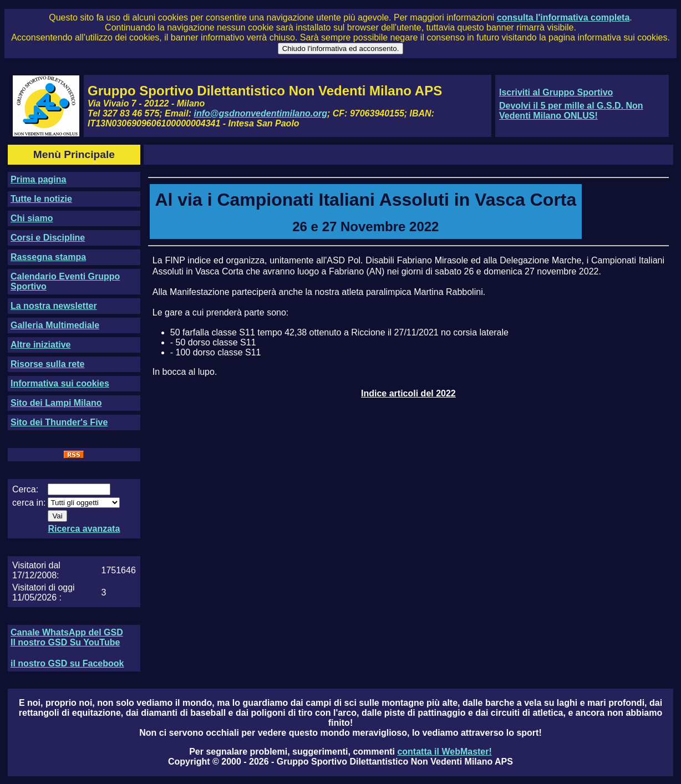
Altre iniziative (40, 345)
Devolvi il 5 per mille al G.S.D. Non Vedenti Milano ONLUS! (571, 111)
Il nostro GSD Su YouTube (65, 642)
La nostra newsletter (54, 306)
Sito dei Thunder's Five (59, 422)
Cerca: (25, 489)
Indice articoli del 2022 (408, 393)
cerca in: (29, 503)
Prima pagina (38, 179)
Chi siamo (32, 218)
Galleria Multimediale (55, 325)
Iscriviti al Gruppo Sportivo (556, 92)
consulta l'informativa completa (563, 17)
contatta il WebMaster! (444, 752)
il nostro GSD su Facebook (67, 663)
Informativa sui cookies (60, 383)
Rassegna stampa (48, 257)
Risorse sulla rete (47, 364)
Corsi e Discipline (48, 238)
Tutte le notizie (41, 199)
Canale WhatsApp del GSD (67, 632)
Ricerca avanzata (84, 529)
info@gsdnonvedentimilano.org (261, 113)
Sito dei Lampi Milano (56, 403)
